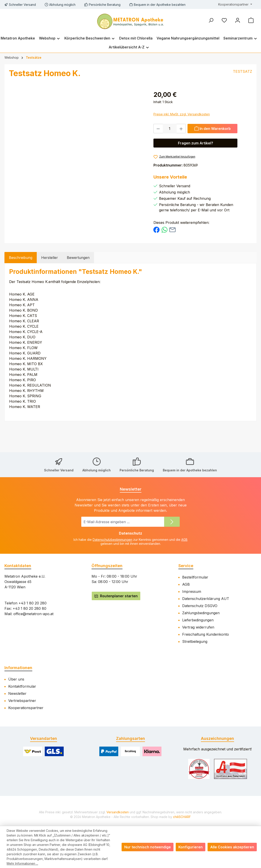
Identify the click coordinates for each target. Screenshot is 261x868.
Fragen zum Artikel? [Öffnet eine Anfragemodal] (196, 143)
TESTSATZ (243, 71)
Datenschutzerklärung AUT (206, 599)
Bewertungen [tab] (78, 258)
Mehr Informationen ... (22, 863)
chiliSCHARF (182, 817)
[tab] (21, 258)
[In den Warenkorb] (212, 129)
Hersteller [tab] (50, 258)
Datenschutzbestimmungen (112, 540)
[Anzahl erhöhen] (181, 129)
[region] (84, 138)
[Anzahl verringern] (158, 129)
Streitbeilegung (195, 641)
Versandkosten (118, 812)
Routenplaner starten (116, 596)
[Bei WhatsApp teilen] (164, 229)
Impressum (192, 591)
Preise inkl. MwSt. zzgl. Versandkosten (182, 114)
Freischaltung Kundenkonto (206, 634)
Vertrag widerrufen (198, 627)
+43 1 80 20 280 (33, 603)
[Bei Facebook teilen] (156, 229)
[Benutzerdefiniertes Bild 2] (230, 769)
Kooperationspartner (26, 708)
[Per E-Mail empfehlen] (172, 229)
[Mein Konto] (238, 20)
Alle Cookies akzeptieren (232, 847)
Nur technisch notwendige (148, 847)
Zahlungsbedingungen (201, 613)
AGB (184, 540)
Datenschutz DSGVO (200, 606)
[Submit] (172, 522)
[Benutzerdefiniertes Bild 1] (199, 769)
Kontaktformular (22, 686)
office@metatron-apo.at (33, 614)
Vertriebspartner (22, 701)
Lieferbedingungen (198, 620)
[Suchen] (211, 20)
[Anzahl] (170, 129)
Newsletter (17, 693)
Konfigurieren (191, 847)
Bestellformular (195, 577)
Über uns (16, 679)
